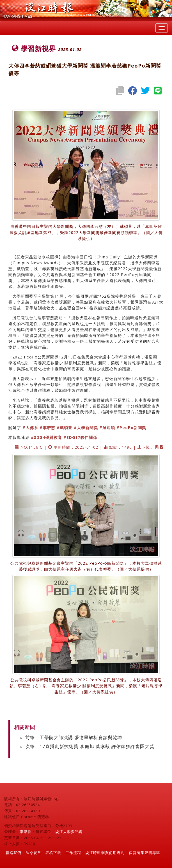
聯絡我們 (13, 853)
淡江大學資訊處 (69, 832)
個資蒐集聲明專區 (145, 853)
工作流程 (73, 853)
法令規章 (33, 853)
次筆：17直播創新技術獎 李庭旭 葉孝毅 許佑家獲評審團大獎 (90, 746)
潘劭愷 (26, 832)
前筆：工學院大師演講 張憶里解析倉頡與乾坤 (74, 737)
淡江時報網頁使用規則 (105, 853)
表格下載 (53, 853)
